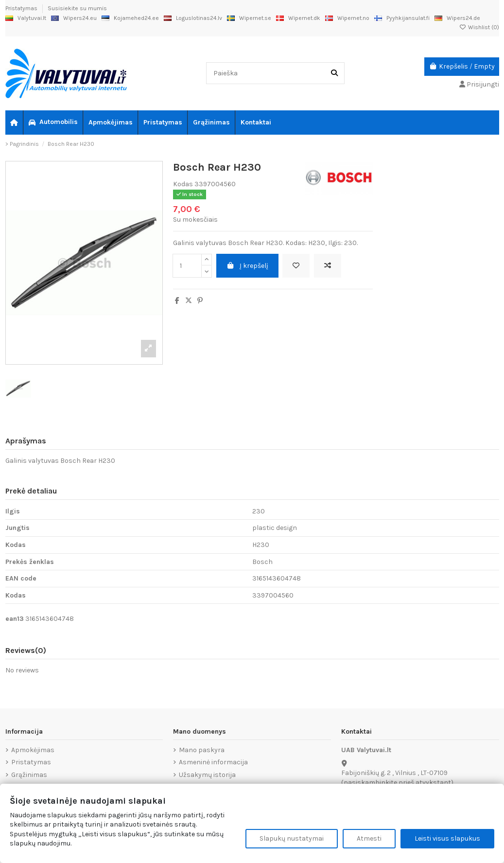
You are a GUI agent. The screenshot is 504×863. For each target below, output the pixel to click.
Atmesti (369, 838)
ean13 (15, 619)
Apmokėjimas (33, 750)
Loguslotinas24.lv (193, 18)
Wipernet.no (347, 18)
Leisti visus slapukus (447, 838)
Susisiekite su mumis (77, 8)
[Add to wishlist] (296, 266)
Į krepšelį (248, 266)
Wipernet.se (249, 18)
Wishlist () (479, 27)
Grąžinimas (29, 775)
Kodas (183, 184)
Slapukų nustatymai (292, 838)
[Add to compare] (328, 266)
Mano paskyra (202, 750)
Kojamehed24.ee (130, 18)
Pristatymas (22, 8)
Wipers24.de (457, 18)
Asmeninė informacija (213, 762)
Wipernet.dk (298, 18)
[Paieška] (334, 73)
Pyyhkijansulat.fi (402, 18)
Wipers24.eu (74, 18)
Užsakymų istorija (207, 775)
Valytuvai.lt (26, 18)
